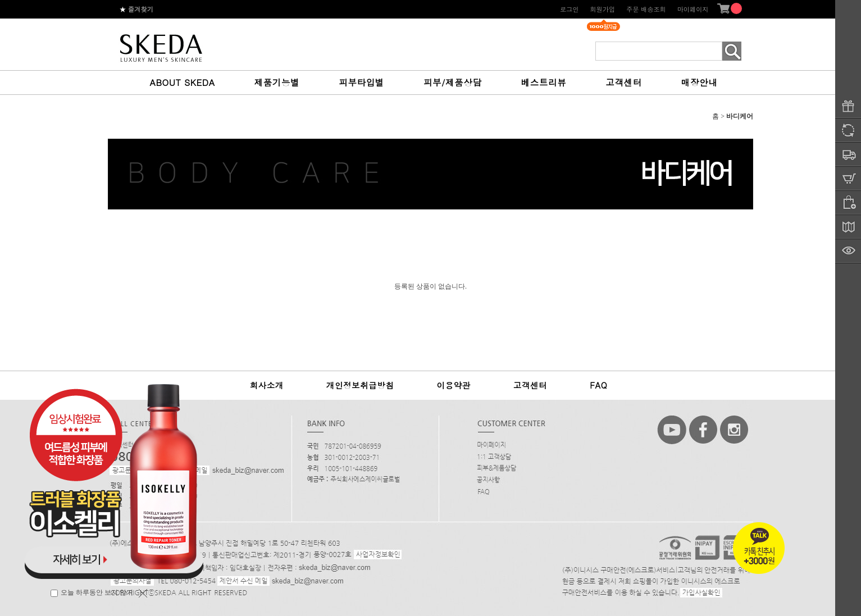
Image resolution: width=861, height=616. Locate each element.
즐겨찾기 (137, 9)
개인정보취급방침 (360, 385)
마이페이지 (693, 9)
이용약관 (453, 385)
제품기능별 (277, 82)
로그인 (570, 9)
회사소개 (267, 385)
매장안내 (699, 82)
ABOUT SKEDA (183, 82)
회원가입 (602, 9)
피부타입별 (361, 82)
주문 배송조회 (646, 9)
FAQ (598, 385)
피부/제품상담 (453, 82)
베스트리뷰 (544, 82)
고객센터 (623, 82)
